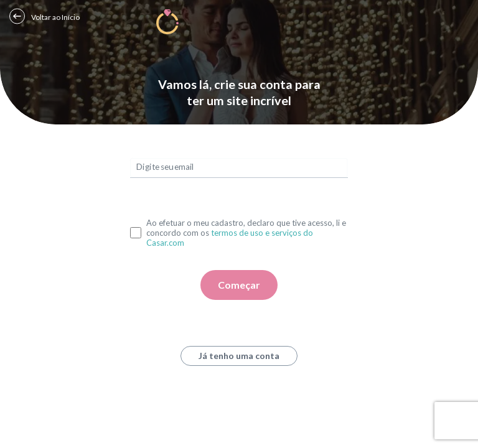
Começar (239, 285)
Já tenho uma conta (239, 356)
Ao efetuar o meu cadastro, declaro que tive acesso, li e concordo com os (246, 233)
